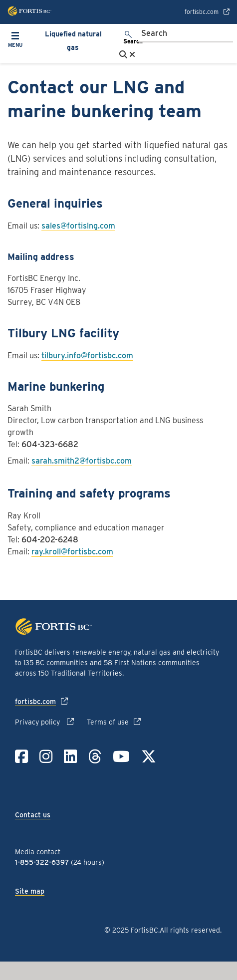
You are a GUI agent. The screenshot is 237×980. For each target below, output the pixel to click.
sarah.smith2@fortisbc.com (82, 461)
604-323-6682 (50, 444)
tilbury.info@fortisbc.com (87, 356)
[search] (129, 38)
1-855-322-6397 (42, 862)
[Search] (186, 34)
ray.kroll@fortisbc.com (72, 552)
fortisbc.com (202, 12)
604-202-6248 (50, 540)
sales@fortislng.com (78, 226)
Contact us (33, 815)
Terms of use (108, 722)
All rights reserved (190, 930)
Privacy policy (38, 722)
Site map (30, 891)
